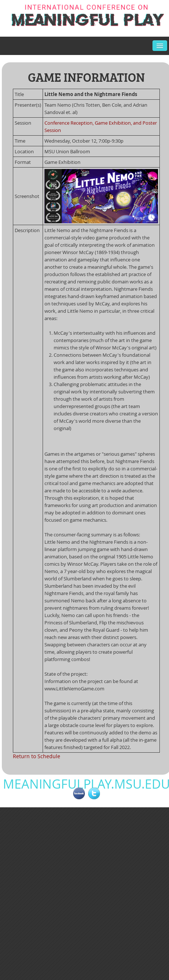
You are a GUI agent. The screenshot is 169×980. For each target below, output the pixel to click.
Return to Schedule (37, 756)
